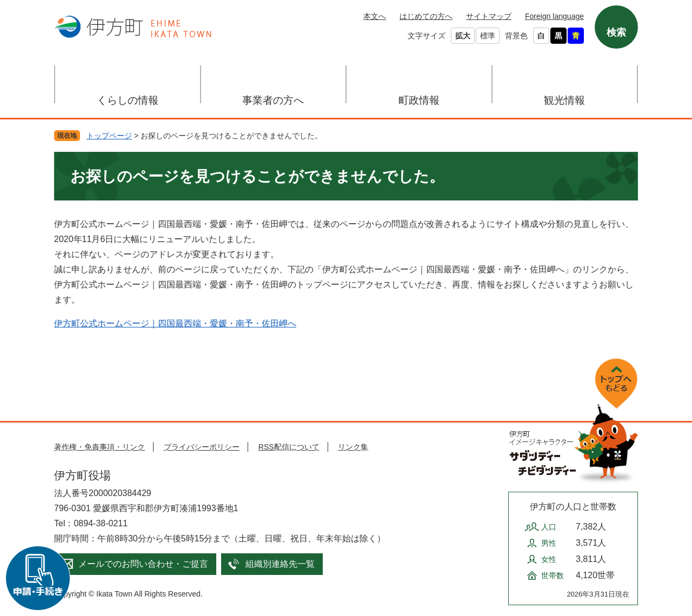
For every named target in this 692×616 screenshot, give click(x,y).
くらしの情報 (128, 100)
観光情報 (564, 100)
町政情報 (419, 100)
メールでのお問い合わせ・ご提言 (143, 564)
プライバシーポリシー (202, 447)
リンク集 (353, 447)
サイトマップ (489, 16)
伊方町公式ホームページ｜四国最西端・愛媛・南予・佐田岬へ (175, 323)
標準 (488, 36)
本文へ (375, 16)
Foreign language (554, 16)
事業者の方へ (273, 100)
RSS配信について (289, 447)
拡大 (463, 36)
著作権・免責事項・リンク (99, 447)
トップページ (109, 136)
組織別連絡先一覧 (280, 564)
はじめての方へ (426, 16)
